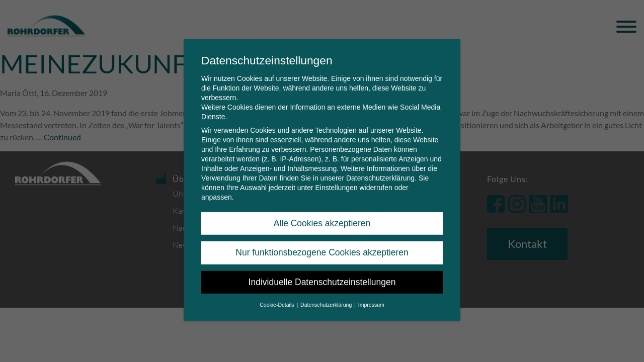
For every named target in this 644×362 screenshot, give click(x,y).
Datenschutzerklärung (380, 169)
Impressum (371, 296)
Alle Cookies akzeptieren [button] (322, 215)
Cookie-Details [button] (277, 296)
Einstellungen (336, 179)
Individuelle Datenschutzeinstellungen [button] (322, 274)
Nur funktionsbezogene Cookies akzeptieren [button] (322, 244)
